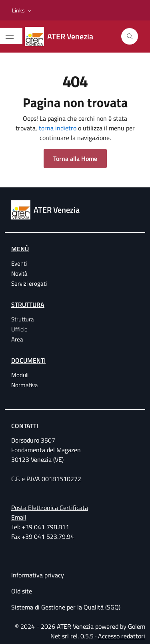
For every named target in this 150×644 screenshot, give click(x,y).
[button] (23, 10)
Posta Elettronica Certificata (50, 508)
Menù (20, 249)
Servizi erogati (29, 283)
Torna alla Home (75, 158)
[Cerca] (130, 37)
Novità (19, 273)
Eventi (19, 263)
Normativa (25, 385)
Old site (22, 591)
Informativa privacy (38, 575)
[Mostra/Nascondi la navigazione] (10, 36)
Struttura (28, 305)
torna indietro (58, 128)
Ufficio (19, 329)
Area (17, 339)
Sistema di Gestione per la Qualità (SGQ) (66, 607)
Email (19, 517)
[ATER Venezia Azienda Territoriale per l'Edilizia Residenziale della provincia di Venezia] (64, 37)
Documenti (28, 360)
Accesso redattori (122, 636)
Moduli (20, 375)
